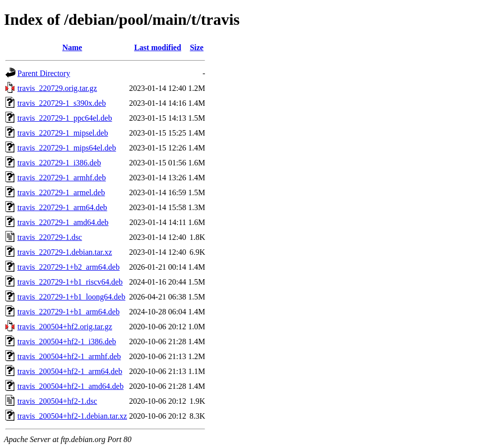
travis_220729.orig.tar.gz (57, 88)
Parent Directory (44, 73)
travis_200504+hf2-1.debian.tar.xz (72, 416)
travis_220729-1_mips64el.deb (67, 148)
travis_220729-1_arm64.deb (62, 207)
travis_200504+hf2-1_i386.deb (67, 341)
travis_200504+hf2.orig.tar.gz (65, 327)
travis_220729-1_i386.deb (59, 163)
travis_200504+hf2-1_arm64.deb (70, 371)
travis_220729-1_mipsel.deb (63, 133)
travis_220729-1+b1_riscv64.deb (70, 282)
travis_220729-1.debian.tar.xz (65, 252)
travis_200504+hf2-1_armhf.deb (69, 356)
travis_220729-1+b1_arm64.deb (69, 312)
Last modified (158, 47)
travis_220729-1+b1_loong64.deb (71, 297)
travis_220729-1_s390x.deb (62, 103)
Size (197, 47)
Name (72, 47)
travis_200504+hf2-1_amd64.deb (70, 386)
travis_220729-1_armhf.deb (62, 178)
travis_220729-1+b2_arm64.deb (69, 267)
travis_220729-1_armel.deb (61, 192)
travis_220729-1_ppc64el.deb (65, 118)
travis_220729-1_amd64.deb (63, 222)
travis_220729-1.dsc (50, 237)
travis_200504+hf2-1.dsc (57, 401)
